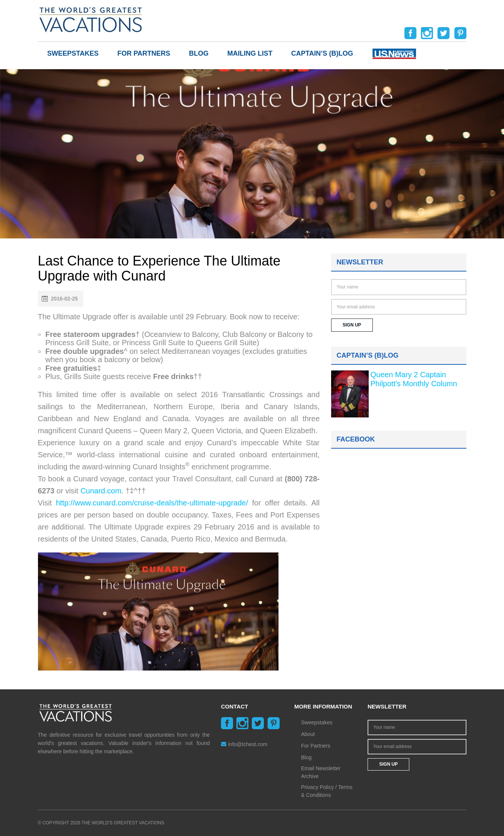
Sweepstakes (73, 53)
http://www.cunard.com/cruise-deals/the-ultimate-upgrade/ (152, 503)
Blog (199, 53)
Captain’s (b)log (322, 53)
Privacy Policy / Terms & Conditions (327, 791)
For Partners (144, 53)
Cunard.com (101, 491)
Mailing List (250, 53)
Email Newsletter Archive (321, 772)
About (308, 734)
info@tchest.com (244, 744)
